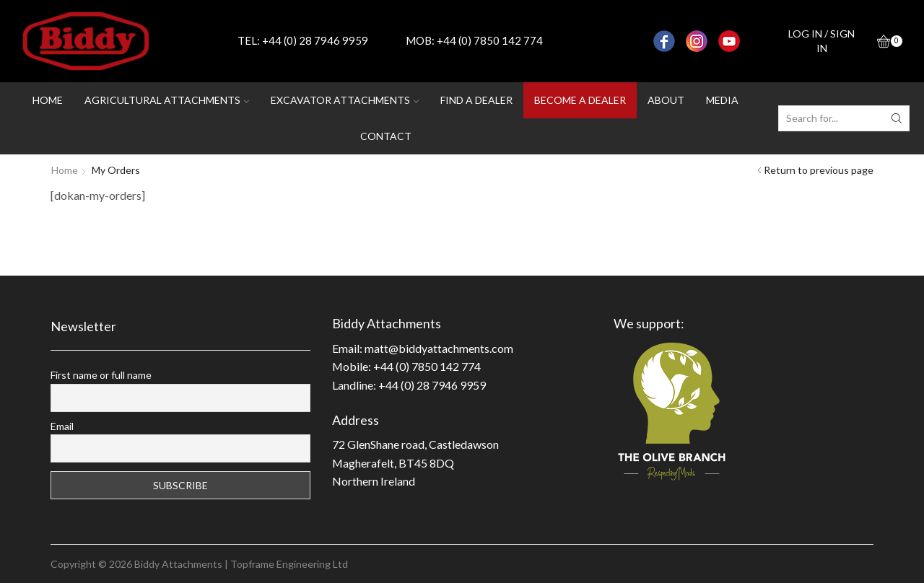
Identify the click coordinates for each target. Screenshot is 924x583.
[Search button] (897, 118)
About (666, 100)
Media (722, 100)
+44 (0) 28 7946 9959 (315, 40)
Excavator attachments (345, 100)
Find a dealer (476, 100)
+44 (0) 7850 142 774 (490, 40)
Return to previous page (819, 170)
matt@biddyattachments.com (439, 348)
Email (62, 426)
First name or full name (101, 375)
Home (48, 100)
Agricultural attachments (167, 100)
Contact (386, 136)
